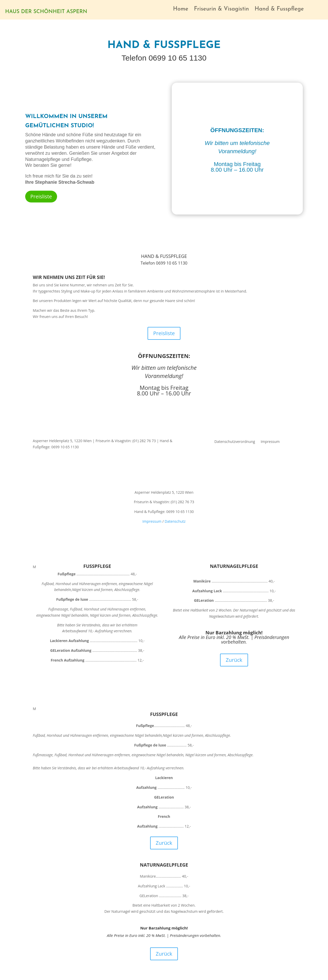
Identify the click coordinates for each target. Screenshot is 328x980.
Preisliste (41, 196)
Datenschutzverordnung (235, 442)
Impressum (270, 442)
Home (181, 10)
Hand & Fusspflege (279, 10)
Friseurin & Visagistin (221, 10)
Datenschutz (175, 521)
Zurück (234, 660)
